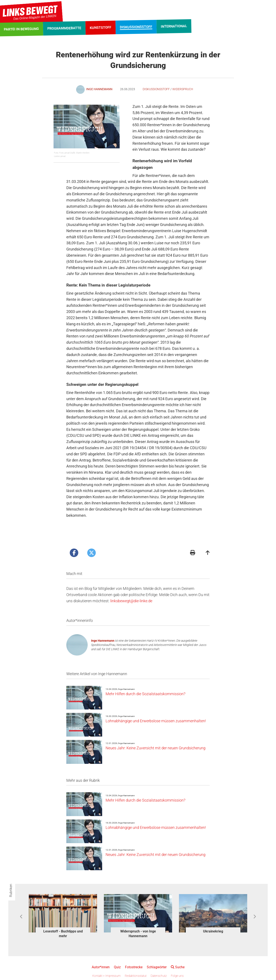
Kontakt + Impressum (107, 976)
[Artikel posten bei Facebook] (74, 553)
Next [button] (255, 917)
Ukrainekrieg (213, 931)
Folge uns (177, 976)
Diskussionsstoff (156, 89)
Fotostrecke (134, 967)
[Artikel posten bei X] (92, 553)
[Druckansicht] (193, 553)
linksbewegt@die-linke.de (131, 601)
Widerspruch (183, 89)
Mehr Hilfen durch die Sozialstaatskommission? (145, 694)
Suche (178, 967)
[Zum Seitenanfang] (208, 553)
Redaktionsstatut (136, 976)
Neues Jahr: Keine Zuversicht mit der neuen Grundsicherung (155, 748)
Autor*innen (101, 967)
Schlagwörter (157, 967)
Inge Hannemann (103, 641)
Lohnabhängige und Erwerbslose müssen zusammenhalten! (156, 721)
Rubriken (11, 890)
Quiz (117, 967)
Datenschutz (159, 976)
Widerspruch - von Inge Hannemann (138, 934)
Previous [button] (21, 917)
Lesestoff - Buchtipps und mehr (63, 934)
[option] (63, 917)
